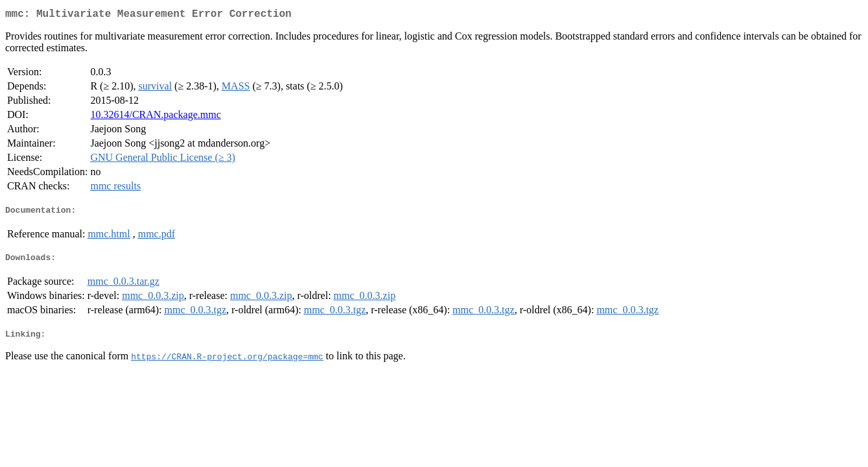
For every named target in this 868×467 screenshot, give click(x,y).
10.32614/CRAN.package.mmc (155, 117)
